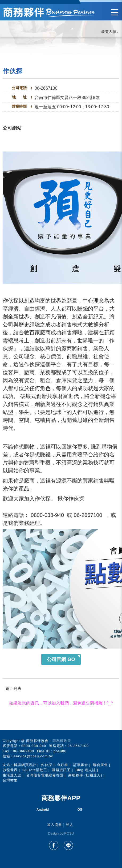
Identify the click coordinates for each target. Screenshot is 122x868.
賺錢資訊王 (61, 770)
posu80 (60, 751)
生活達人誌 (12, 775)
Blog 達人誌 (86, 770)
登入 (70, 825)
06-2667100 (46, 88)
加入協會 (55, 825)
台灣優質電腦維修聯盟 (45, 775)
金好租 (63, 765)
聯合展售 (100, 765)
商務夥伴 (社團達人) (85, 775)
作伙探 (47, 765)
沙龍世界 (10, 770)
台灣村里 (10, 780)
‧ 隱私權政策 (61, 741)
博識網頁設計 (25, 765)
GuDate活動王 (35, 770)
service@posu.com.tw (33, 756)
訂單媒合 (81, 765)
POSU (69, 833)
